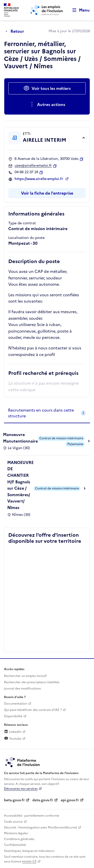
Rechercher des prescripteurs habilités (32, 682)
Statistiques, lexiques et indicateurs (29, 851)
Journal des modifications (22, 689)
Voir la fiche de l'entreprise (47, 193)
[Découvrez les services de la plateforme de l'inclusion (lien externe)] (23, 762)
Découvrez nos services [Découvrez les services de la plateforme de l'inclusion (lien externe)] (21, 789)
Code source (13, 822)
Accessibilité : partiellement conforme (32, 816)
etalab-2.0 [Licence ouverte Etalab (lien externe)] (29, 861)
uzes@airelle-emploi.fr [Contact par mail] (33, 166)
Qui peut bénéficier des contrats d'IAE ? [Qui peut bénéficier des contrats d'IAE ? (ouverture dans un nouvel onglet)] (33, 710)
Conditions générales (19, 839)
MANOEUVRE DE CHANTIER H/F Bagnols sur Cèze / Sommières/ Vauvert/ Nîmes (20, 485)
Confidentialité (15, 845)
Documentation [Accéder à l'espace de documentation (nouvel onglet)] (16, 704)
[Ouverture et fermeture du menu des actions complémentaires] (47, 104)
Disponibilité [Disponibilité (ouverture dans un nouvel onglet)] (13, 716)
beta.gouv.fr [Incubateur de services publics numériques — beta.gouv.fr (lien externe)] (14, 800)
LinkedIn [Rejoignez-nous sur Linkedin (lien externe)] (13, 732)
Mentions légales (16, 833)
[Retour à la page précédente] (16, 31)
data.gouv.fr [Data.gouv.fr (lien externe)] (43, 800)
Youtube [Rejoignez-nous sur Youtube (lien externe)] (13, 739)
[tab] (47, 413)
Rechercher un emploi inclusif (25, 676)
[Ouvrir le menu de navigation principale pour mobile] (79, 10)
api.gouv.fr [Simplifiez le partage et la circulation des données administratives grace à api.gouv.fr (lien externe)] (70, 800)
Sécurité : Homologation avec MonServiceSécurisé (40, 827)
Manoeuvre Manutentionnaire (20, 438)
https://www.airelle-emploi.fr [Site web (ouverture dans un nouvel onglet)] (39, 179)
